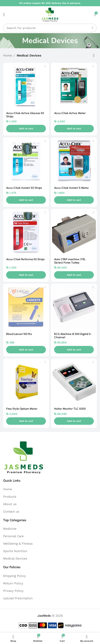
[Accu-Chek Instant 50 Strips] (26, 160)
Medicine (10, 529)
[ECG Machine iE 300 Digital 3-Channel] (74, 307)
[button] (26, 129)
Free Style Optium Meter (22, 409)
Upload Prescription (18, 598)
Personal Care (13, 536)
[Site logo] (50, 14)
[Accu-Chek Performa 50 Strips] (26, 232)
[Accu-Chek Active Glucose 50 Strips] (26, 86)
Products (10, 497)
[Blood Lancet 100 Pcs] (26, 307)
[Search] (50, 28)
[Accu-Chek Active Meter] (74, 86)
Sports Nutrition (15, 551)
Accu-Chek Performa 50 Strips (25, 259)
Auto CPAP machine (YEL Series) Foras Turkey (70, 261)
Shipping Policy (14, 576)
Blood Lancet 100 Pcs (19, 334)
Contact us (11, 512)
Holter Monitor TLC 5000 (70, 409)
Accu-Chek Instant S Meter (71, 188)
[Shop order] (94, 55)
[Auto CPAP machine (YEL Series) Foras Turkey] (74, 232)
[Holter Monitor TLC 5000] (74, 382)
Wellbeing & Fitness (18, 544)
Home (8, 55)
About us (10, 504)
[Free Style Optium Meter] (26, 382)
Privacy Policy (13, 591)
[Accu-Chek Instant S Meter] (74, 160)
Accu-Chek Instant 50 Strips (24, 188)
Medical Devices (15, 559)
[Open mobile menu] (4, 14)
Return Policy (13, 583)
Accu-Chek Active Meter (70, 113)
